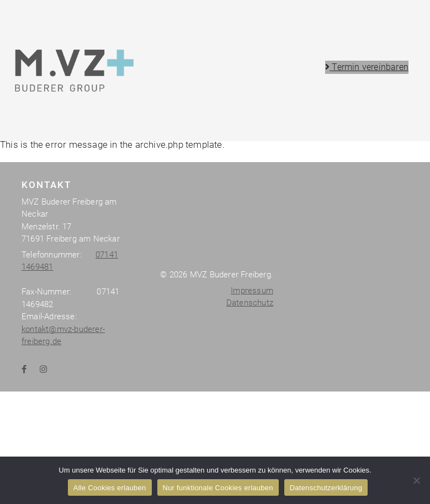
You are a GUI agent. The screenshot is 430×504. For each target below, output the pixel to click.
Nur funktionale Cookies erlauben (218, 488)
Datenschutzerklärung (326, 488)
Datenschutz (250, 444)
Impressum (252, 432)
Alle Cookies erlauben (110, 488)
